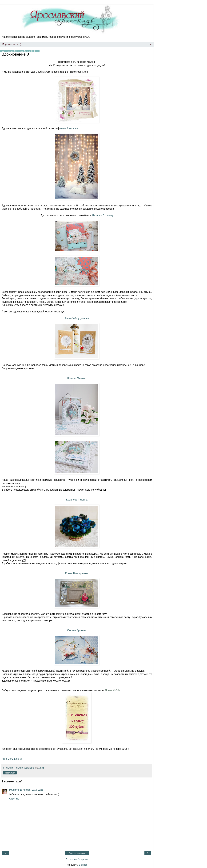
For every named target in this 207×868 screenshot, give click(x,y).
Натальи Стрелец (102, 215)
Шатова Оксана (77, 378)
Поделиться (10, 773)
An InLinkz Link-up (12, 759)
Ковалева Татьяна (77, 500)
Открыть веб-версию (77, 859)
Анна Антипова (69, 128)
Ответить (14, 799)
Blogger (83, 865)
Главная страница (77, 853)
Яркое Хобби (113, 690)
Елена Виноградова (77, 573)
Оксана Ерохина (77, 630)
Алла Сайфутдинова (77, 318)
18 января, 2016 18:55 (32, 790)
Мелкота (14, 790)
